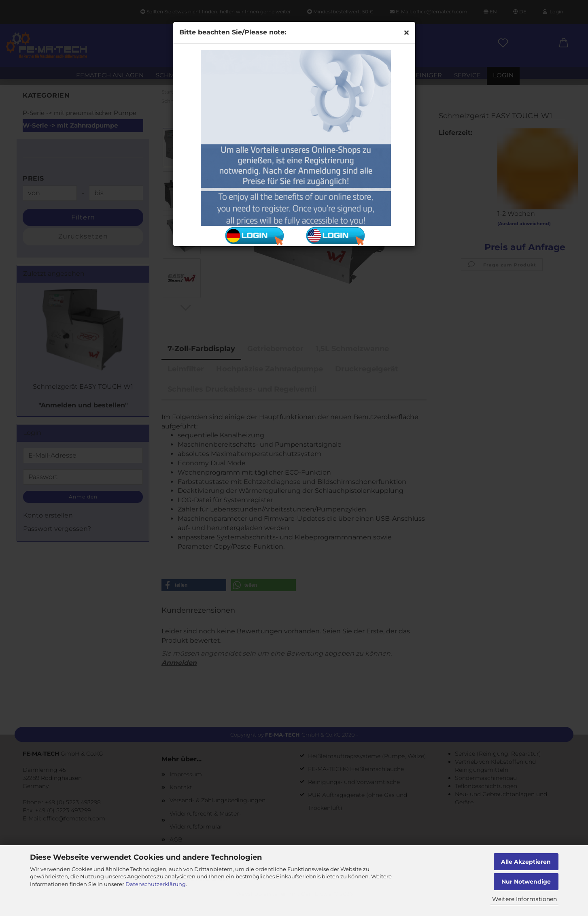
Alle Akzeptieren (526, 862)
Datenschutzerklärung (156, 884)
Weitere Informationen (524, 899)
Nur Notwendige (526, 882)
